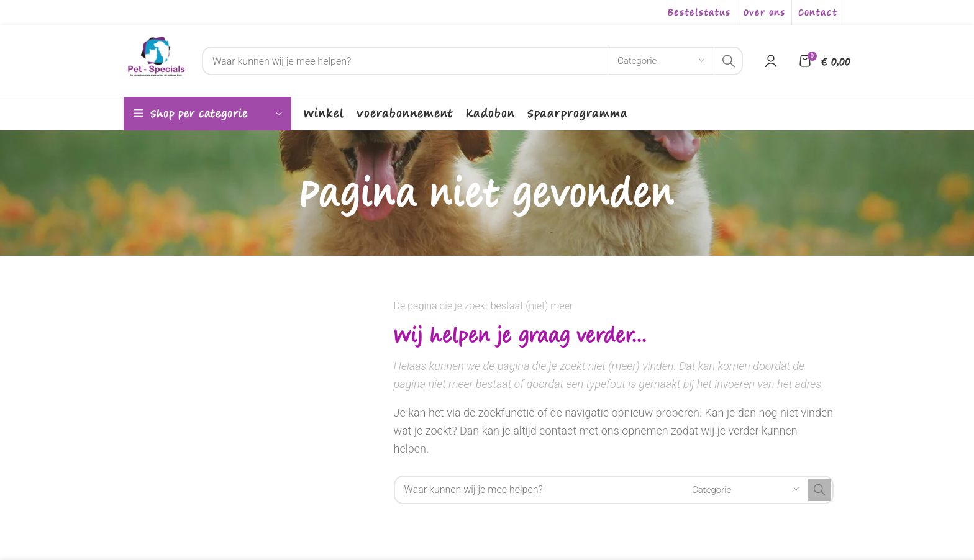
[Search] (472, 61)
